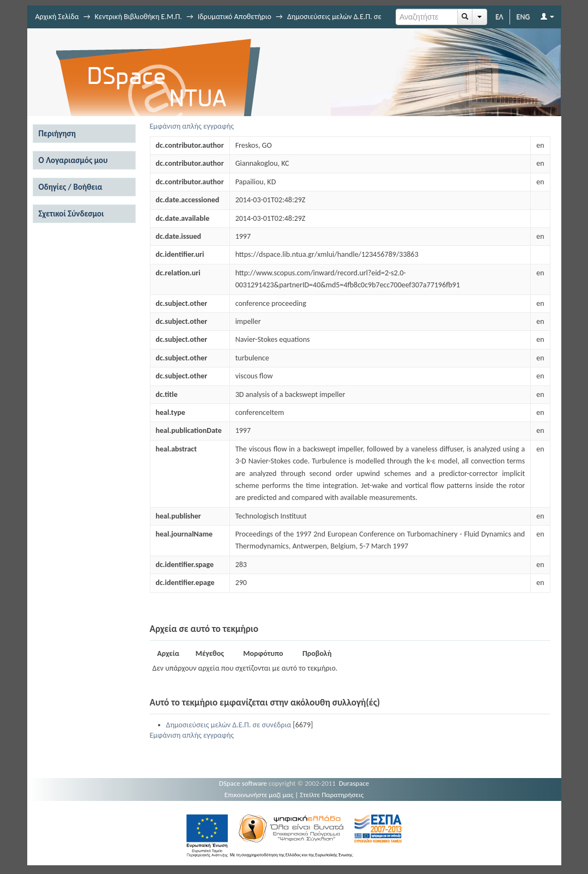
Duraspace (354, 783)
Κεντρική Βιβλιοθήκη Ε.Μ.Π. (138, 17)
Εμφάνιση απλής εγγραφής (192, 126)
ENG (523, 17)
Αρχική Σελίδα (57, 17)
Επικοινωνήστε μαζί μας (259, 795)
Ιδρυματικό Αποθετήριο (235, 17)
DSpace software (243, 783)
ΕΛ (499, 17)
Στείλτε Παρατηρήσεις (332, 795)
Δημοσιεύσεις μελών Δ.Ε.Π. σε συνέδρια (229, 725)
